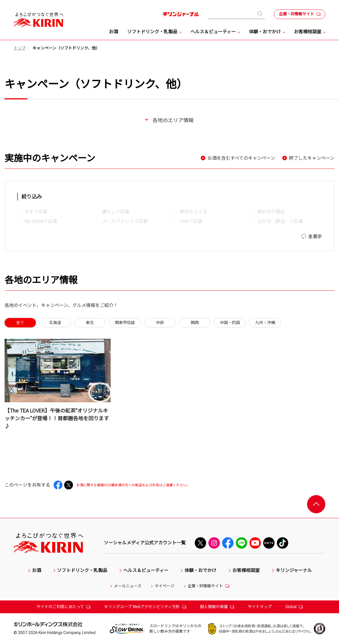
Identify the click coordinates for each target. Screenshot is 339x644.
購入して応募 (116, 212)
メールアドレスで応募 (125, 221)
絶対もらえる (194, 212)
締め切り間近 (271, 212)
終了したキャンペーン (312, 158)
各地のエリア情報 (173, 120)
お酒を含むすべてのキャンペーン (241, 158)
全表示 (315, 237)
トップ (20, 48)
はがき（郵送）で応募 (280, 221)
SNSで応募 (191, 221)
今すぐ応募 (36, 212)
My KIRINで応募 (41, 221)
